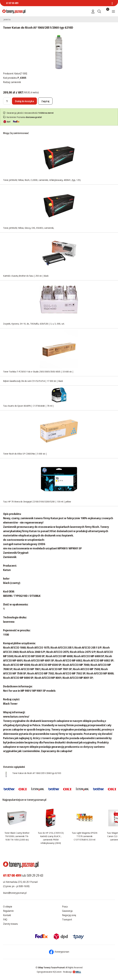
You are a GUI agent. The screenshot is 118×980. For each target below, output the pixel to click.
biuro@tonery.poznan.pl (15, 893)
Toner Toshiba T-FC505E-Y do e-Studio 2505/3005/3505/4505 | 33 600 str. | (38, 371)
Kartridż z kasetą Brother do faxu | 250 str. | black (26, 276)
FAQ (5, 919)
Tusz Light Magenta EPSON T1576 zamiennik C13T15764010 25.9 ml (84, 836)
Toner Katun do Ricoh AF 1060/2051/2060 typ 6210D (37, 773)
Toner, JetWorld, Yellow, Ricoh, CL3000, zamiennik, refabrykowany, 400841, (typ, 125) (42, 180)
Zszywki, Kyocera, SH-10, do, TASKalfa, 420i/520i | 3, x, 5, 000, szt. (34, 324)
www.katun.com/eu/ (16, 716)
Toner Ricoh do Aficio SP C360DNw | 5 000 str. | (25, 454)
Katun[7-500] (21, 73)
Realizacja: (72, 972)
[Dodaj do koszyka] (24, 101)
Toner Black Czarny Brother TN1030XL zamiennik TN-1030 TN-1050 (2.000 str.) (17, 836)
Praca (65, 907)
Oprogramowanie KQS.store (49, 972)
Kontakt (7, 915)
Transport (67, 919)
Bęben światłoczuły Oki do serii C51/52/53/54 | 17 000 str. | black (33, 381)
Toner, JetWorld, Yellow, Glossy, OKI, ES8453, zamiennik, (29, 228)
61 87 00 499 (12, 3)
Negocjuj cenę (69, 915)
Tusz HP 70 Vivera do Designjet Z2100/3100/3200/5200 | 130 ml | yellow (37, 501)
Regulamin (8, 911)
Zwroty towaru (10, 924)
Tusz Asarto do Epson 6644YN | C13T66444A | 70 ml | (28, 406)
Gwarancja (67, 911)
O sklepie (8, 907)
